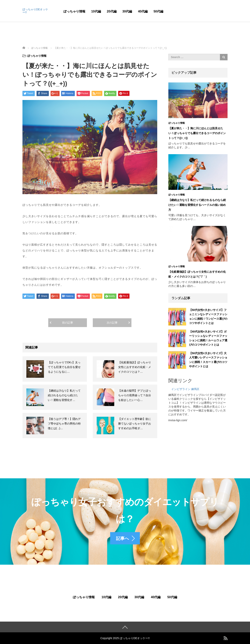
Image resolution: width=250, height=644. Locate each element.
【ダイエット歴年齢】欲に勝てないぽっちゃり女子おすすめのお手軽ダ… (135, 424)
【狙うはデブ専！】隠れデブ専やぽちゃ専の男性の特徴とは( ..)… (64, 424)
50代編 (158, 11)
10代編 (96, 11)
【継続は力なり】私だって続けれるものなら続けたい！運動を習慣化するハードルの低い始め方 (197, 205)
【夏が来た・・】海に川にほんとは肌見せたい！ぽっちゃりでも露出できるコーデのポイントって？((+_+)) (197, 133)
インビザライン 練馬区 (185, 389)
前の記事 (68, 323)
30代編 (127, 11)
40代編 (143, 11)
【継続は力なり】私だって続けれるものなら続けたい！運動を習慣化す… (64, 395)
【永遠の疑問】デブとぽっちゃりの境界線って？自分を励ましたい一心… (135, 395)
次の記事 (112, 323)
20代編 (112, 11)
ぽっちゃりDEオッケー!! (35, 11)
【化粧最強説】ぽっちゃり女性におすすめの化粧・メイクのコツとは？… (135, 367)
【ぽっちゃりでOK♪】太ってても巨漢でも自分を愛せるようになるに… (64, 367)
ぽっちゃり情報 (74, 11)
